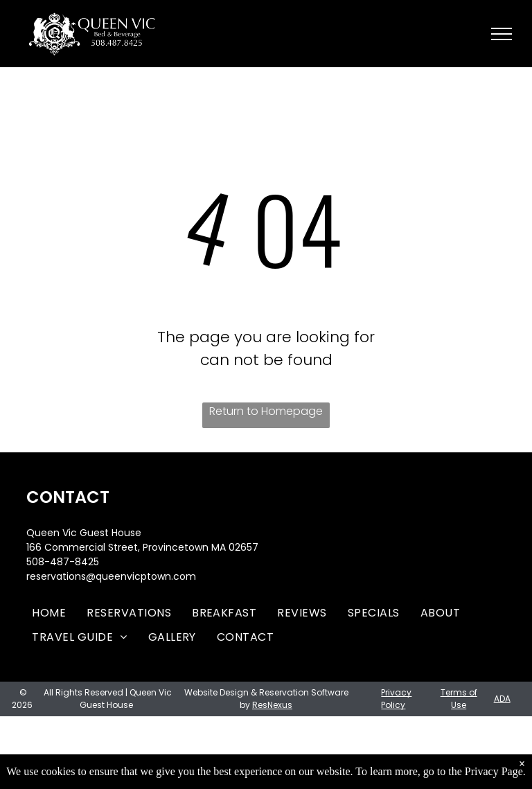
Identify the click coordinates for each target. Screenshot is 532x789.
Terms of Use (459, 699)
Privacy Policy (396, 699)
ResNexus (272, 705)
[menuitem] (49, 613)
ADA (502, 699)
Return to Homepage (266, 411)
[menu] (502, 34)
